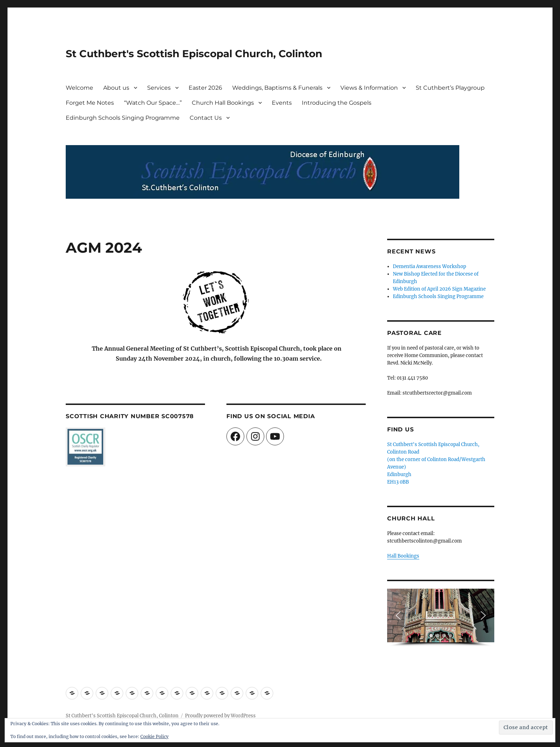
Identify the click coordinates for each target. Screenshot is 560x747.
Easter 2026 (205, 88)
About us (116, 88)
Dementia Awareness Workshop (429, 266)
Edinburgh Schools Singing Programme (123, 118)
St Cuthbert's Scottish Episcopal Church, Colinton (194, 54)
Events (282, 103)
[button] (398, 615)
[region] (441, 618)
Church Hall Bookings (223, 103)
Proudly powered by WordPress (220, 716)
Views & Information (369, 88)
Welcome (79, 88)
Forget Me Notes (90, 103)
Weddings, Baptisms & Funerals (277, 88)
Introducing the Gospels (337, 103)
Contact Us (206, 118)
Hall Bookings (403, 556)
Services (159, 88)
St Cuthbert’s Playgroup (450, 88)
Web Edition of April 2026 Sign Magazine (439, 289)
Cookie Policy (154, 736)
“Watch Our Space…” (153, 103)
